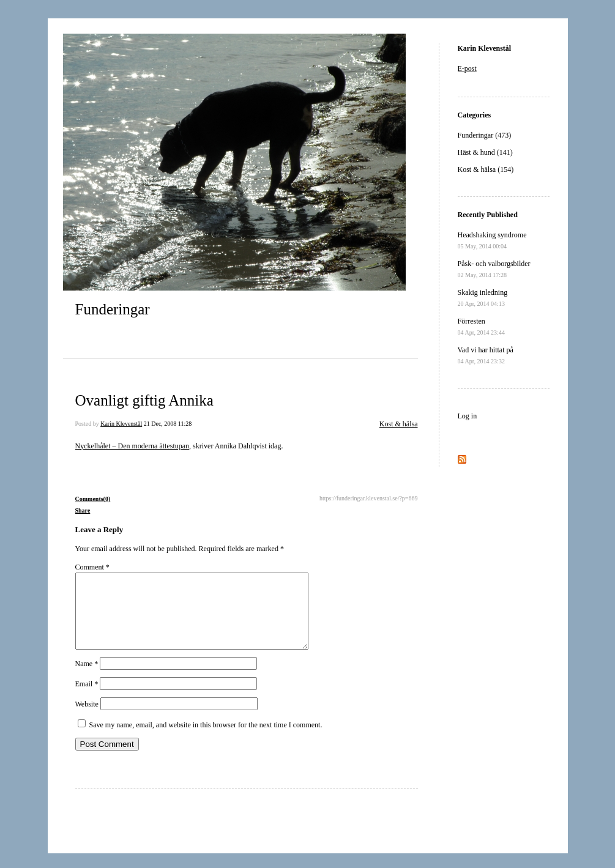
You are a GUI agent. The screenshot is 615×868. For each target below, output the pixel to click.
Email (87, 699)
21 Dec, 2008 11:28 (168, 424)
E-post (467, 69)
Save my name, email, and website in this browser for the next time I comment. (206, 740)
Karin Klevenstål (121, 424)
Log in (468, 416)
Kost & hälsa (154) (486, 169)
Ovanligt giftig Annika (144, 400)
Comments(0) (93, 499)
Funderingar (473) (485, 135)
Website (87, 719)
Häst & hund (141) (485, 152)
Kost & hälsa (399, 424)
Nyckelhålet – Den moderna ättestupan (132, 446)
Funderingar (113, 309)
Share (83, 510)
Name (87, 678)
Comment (92, 567)
